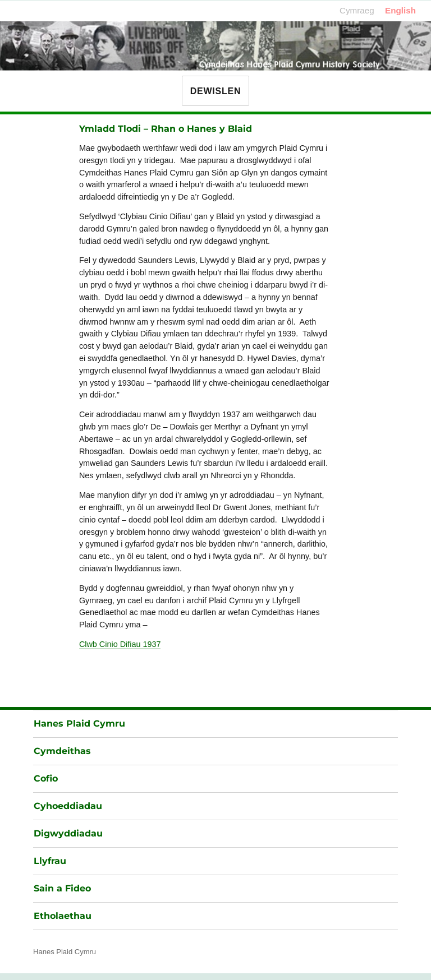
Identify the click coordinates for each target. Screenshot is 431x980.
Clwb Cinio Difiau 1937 (120, 644)
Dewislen (215, 91)
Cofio (46, 778)
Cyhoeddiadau (68, 806)
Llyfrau (50, 861)
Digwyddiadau (68, 833)
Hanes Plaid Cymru (79, 724)
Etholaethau (63, 916)
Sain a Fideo (62, 888)
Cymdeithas (62, 751)
